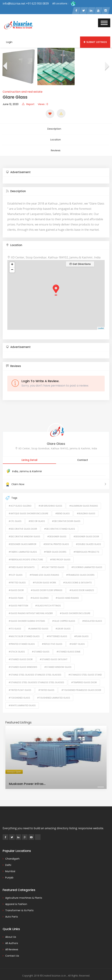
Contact (83, 453)
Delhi (8, 858)
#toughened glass (19, 691)
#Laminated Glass (38, 622)
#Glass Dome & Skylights (77, 576)
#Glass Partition (18, 599)
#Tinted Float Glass (20, 683)
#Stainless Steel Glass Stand (85, 668)
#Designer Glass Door (86, 530)
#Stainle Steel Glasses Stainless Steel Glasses (35, 668)
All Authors (12, 936)
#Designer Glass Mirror (22, 537)
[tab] (56, 166)
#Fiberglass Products (86, 545)
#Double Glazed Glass (88, 537)
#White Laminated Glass (22, 699)
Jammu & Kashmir (31, 465)
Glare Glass (56, 437)
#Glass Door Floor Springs (47, 583)
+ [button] (12, 258)
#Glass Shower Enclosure (75, 606)
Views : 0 (43, 105)
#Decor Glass (37, 514)
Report (28, 105)
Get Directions (80, 257)
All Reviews (12, 943)
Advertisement (18, 165)
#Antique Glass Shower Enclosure (28, 507)
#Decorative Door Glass (66, 514)
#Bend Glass (62, 507)
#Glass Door (16, 583)
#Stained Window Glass (58, 660)
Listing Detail (29, 453)
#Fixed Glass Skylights (22, 560)
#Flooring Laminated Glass (87, 560)
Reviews (56, 145)
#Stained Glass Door (21, 653)
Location (56, 137)
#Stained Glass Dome (68, 645)
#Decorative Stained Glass (59, 522)
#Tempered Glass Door (84, 676)
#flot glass (16, 568)
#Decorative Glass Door (23, 522)
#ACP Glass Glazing (20, 499)
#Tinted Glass (46, 683)
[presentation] (5, 68)
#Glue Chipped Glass (64, 614)
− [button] (12, 263)
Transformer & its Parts (19, 904)
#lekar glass (63, 622)
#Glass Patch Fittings (48, 599)
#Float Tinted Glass (53, 560)
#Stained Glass (41, 645)
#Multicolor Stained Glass (24, 630)
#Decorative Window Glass (24, 530)
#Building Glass (86, 507)
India (15, 465)
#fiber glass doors (55, 545)
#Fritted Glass (17, 576)
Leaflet (101, 321)
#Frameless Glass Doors (80, 568)
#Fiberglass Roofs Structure (26, 553)
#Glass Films (16, 591)
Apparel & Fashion (16, 897)
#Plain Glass (81, 630)
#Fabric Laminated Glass (23, 545)
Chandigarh (12, 852)
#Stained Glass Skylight (54, 653)
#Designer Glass (57, 530)
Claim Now (56, 477)
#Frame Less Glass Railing (44, 568)
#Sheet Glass (77, 637)
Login (9, 43)
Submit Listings (95, 43)
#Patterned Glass (57, 630)
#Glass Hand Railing (67, 591)
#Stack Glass (17, 645)
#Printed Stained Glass (22, 637)
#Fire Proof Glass (60, 553)
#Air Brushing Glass (50, 499)
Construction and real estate (23, 93)
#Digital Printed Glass (56, 537)
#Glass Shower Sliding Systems (27, 614)
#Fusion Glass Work (44, 576)
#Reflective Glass (52, 637)
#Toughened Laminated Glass (54, 691)
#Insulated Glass (92, 614)
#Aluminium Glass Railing (84, 499)
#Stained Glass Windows (23, 660)
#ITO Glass (15, 622)
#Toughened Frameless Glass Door (81, 683)
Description (55, 129)
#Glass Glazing (39, 591)
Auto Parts (12, 910)
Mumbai (10, 864)
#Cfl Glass (15, 514)
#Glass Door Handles (82, 583)
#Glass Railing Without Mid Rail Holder (31, 606)
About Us (11, 930)
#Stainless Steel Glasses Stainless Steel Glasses (36, 676)
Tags (11, 491)
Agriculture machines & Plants (24, 891)
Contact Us (12, 949)
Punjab (9, 871)
